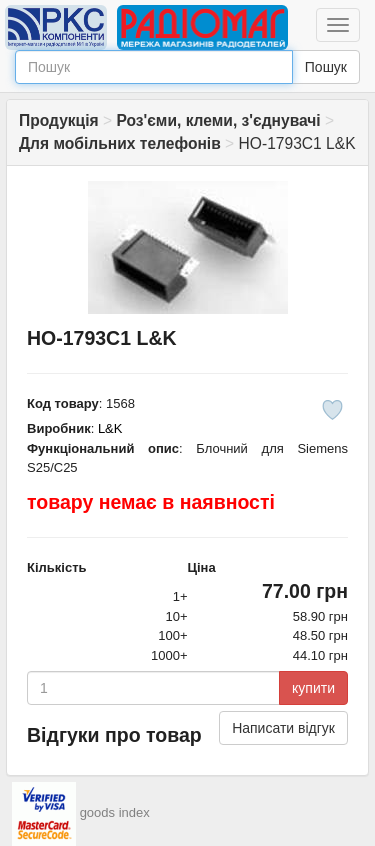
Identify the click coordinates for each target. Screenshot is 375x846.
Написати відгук (283, 728)
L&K (110, 428)
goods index (115, 812)
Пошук (326, 67)
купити (313, 688)
